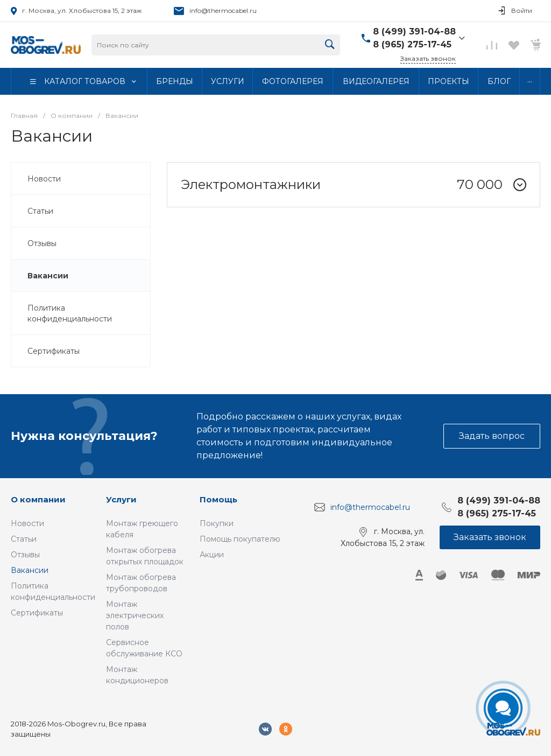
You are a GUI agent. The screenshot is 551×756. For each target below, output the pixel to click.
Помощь (218, 499)
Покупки (217, 523)
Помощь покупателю (240, 539)
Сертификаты (37, 613)
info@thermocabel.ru (223, 10)
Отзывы (25, 555)
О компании (38, 499)
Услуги (121, 499)
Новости (27, 523)
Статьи (24, 539)
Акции (212, 555)
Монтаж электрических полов (135, 615)
